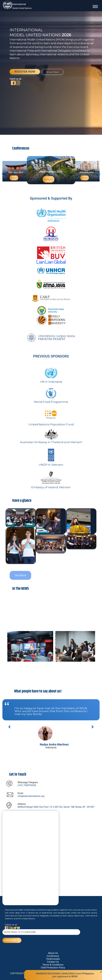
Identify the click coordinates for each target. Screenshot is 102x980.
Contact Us (53, 962)
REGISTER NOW (25, 72)
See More (20, 575)
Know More (53, 72)
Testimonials (53, 959)
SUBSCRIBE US (12, 940)
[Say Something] (30, 860)
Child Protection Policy (53, 968)
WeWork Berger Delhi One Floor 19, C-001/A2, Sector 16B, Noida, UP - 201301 (56, 807)
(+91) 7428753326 (27, 785)
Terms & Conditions (53, 965)
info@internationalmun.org (31, 796)
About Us (53, 953)
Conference (53, 956)
